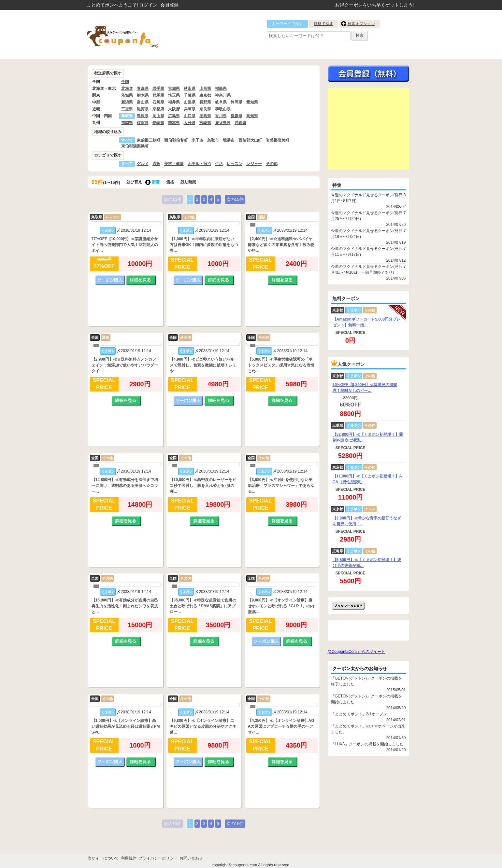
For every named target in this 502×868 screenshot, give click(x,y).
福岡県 (127, 123)
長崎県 (158, 123)
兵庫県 (190, 109)
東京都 (205, 95)
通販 (156, 164)
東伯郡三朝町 (149, 140)
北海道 (127, 89)
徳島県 (205, 116)
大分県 (190, 123)
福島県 (221, 89)
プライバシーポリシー (158, 858)
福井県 (174, 102)
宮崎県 (205, 123)
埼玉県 (174, 95)
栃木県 (143, 95)
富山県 (143, 102)
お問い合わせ (191, 858)
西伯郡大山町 (250, 140)
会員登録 (169, 5)
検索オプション (361, 24)
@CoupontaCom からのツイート (357, 652)
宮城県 (174, 89)
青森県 (143, 89)
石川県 (158, 102)
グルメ (143, 164)
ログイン (148, 5)
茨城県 (127, 95)
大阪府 (174, 109)
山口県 (190, 116)
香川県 (221, 116)
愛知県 (252, 102)
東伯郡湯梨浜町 (135, 146)
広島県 (174, 116)
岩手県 (158, 89)
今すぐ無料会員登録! (368, 74)
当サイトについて (103, 858)
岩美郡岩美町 (278, 140)
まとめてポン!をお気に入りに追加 (348, 606)
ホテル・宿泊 (199, 164)
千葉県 (190, 95)
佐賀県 (143, 123)
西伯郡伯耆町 (176, 140)
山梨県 (190, 102)
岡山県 (158, 116)
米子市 (197, 140)
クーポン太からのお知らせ (360, 668)
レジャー (254, 164)
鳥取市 (213, 140)
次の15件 (235, 199)
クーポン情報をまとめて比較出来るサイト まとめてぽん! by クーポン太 (136, 34)
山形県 (205, 89)
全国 (125, 82)
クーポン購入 (110, 280)
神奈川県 (223, 95)
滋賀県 (143, 109)
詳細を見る (141, 280)
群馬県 (158, 95)
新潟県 (127, 102)
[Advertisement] (368, 129)
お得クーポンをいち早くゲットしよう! (375, 5)
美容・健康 (174, 164)
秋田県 (190, 89)
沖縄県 (240, 123)
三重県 (127, 109)
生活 (219, 164)
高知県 (252, 116)
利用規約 (129, 858)
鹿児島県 (223, 123)
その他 (272, 164)
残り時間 (188, 182)
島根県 (143, 116)
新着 (156, 182)
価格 (170, 182)
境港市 (229, 140)
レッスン (235, 164)
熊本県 (174, 123)
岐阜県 (221, 102)
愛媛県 (237, 116)
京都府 (158, 109)
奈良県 (205, 109)
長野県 (205, 102)
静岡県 (237, 102)
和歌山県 (223, 109)
